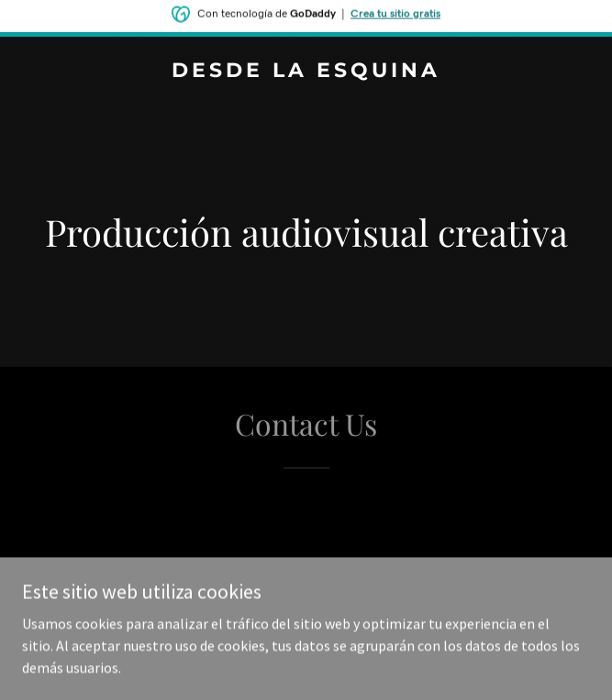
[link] (306, 72)
